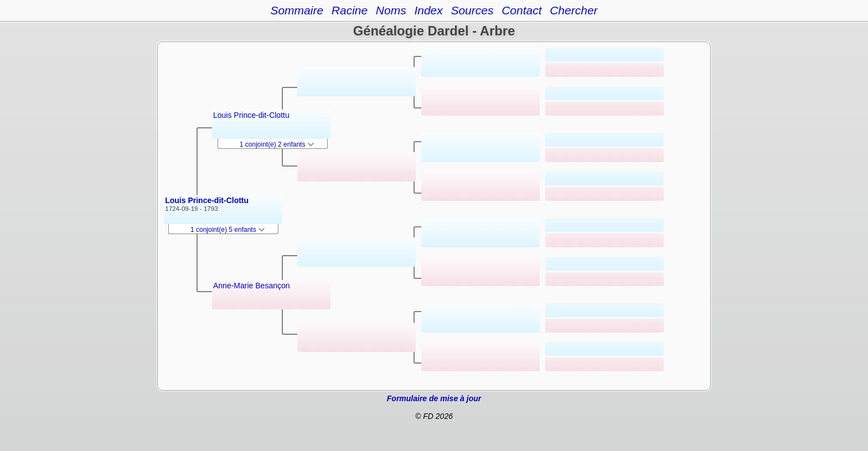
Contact (521, 10)
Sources (472, 10)
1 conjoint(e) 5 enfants (228, 230)
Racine (350, 10)
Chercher (573, 10)
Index (428, 10)
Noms (391, 10)
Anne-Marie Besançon (252, 286)
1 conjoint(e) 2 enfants (277, 144)
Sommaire (297, 10)
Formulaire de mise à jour (434, 398)
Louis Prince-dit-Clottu (207, 200)
